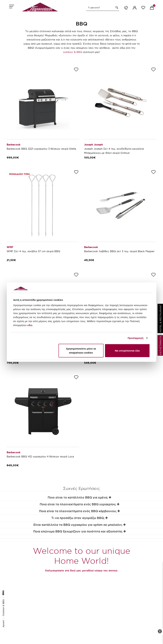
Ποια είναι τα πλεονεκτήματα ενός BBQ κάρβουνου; (79, 511)
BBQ (3, 593)
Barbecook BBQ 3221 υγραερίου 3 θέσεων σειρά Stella (41, 149)
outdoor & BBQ (73, 52)
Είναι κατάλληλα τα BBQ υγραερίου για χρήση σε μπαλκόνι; (80, 525)
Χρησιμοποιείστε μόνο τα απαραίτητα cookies (81, 350)
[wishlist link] (143, 8)
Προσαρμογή (136, 338)
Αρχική (3, 624)
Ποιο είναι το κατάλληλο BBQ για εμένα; (79, 497)
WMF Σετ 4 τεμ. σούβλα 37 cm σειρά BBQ (33, 251)
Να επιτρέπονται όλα (127, 350)
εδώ (30, 325)
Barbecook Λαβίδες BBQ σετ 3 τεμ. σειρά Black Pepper (119, 251)
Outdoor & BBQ (3, 608)
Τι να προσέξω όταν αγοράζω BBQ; (80, 518)
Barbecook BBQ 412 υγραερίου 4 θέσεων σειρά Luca (40, 456)
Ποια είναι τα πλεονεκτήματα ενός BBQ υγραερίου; (80, 504)
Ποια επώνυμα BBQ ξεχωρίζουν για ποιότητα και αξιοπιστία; (80, 531)
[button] (116, 7)
